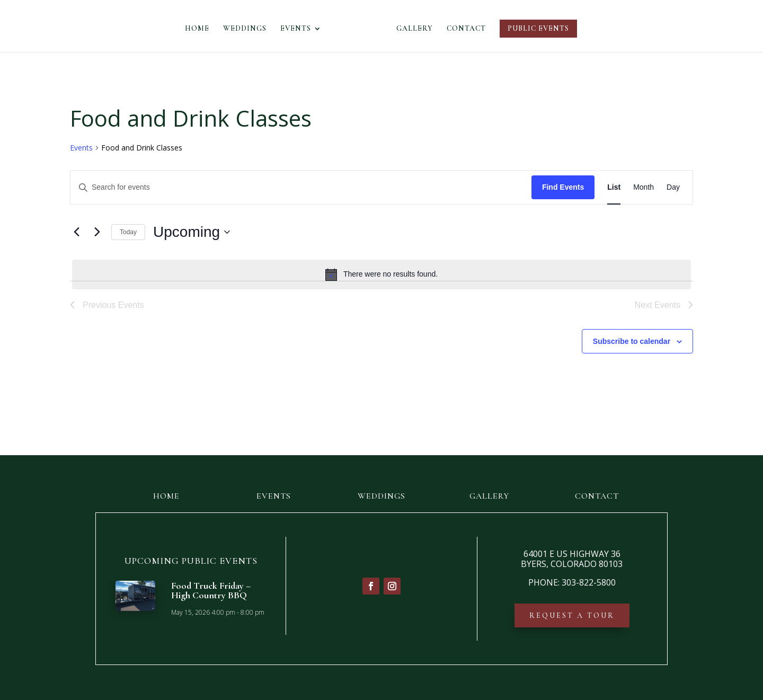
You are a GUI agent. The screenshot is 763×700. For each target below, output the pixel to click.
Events (81, 148)
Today (128, 232)
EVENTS (299, 29)
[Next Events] (97, 232)
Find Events (563, 187)
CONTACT (463, 29)
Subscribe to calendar (632, 341)
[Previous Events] (76, 232)
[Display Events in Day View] (673, 187)
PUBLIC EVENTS (535, 28)
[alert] (381, 274)
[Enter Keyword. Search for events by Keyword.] (301, 187)
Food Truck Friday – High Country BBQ (211, 590)
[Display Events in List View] (614, 187)
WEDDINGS (248, 29)
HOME (200, 29)
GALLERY (411, 29)
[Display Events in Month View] (644, 187)
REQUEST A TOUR (572, 615)
